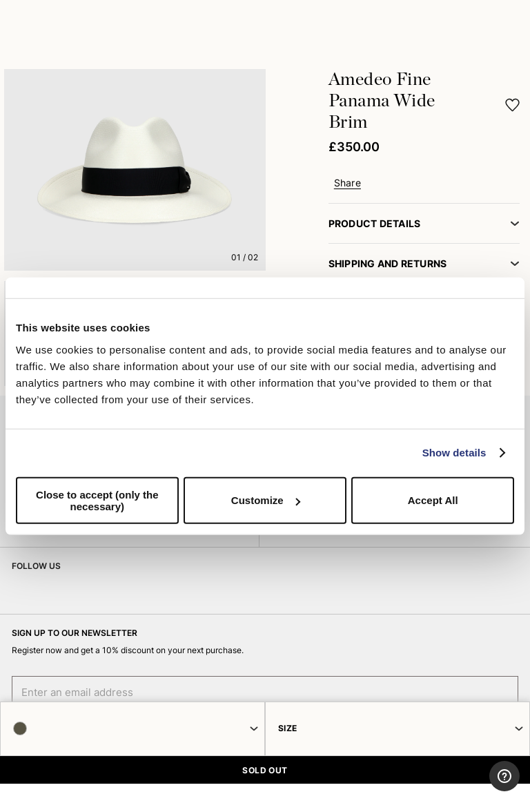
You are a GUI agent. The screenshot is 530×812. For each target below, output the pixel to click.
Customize (266, 500)
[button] (512, 105)
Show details (454, 453)
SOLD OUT (265, 770)
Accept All (433, 500)
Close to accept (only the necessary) (97, 500)
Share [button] (347, 183)
